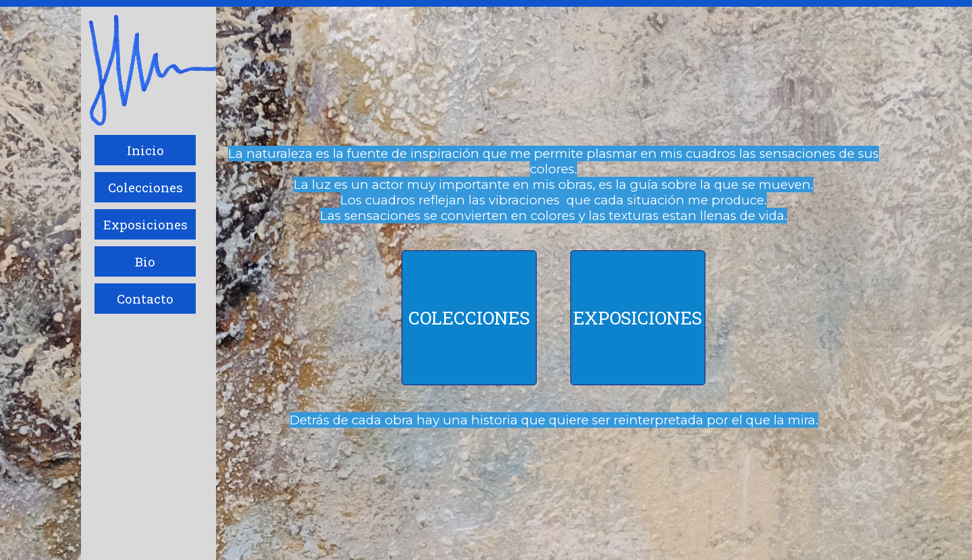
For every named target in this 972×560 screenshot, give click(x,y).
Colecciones (145, 187)
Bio (145, 261)
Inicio (145, 150)
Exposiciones (145, 224)
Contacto (145, 299)
